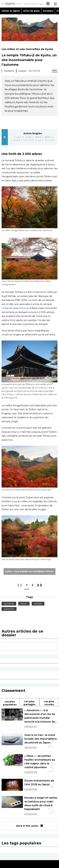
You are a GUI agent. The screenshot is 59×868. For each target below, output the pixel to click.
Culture (22, 71)
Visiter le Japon (11, 11)
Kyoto (24, 604)
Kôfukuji (24, 308)
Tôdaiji (5, 308)
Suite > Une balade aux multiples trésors (29, 571)
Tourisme (9, 71)
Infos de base (31, 11)
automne (9, 609)
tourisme (9, 604)
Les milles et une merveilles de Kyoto (27, 49)
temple (38, 604)
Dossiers (48, 11)
